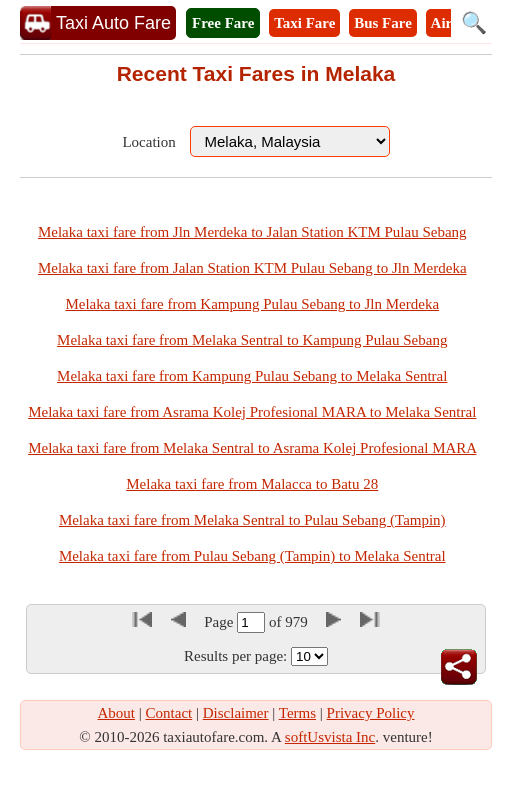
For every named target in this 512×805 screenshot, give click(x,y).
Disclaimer (236, 713)
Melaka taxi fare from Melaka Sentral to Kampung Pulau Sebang (252, 340)
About (117, 713)
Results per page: (235, 656)
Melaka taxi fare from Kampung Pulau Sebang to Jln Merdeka (252, 304)
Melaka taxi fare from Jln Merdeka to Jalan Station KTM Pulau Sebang (252, 232)
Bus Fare (383, 23)
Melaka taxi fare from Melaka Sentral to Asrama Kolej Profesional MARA (252, 448)
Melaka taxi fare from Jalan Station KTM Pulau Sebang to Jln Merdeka (252, 268)
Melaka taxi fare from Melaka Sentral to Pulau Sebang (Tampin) (252, 520)
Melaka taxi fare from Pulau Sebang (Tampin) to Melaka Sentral (252, 556)
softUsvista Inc (330, 737)
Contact (169, 713)
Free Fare (223, 23)
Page (220, 622)
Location (148, 142)
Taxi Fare (304, 23)
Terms (297, 713)
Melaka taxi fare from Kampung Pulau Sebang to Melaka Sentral (252, 376)
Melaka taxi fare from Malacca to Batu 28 (252, 484)
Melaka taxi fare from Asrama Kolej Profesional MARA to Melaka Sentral (252, 412)
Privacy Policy (371, 713)
